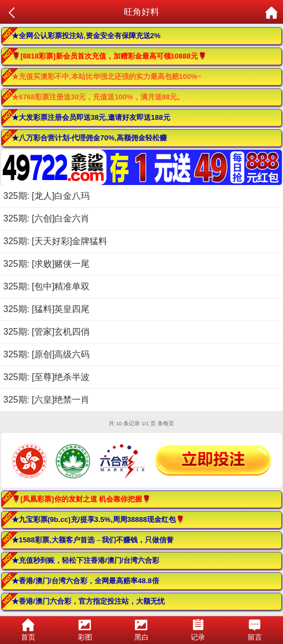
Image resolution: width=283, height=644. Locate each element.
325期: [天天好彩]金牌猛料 (55, 241)
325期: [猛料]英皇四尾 (46, 309)
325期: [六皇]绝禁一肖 (46, 400)
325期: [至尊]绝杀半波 (46, 377)
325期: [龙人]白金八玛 (46, 196)
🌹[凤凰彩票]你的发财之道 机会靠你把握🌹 (81, 499)
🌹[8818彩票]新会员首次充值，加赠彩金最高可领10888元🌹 (109, 56)
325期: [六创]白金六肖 (46, 218)
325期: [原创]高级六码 (46, 354)
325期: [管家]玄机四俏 (46, 332)
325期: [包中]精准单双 (46, 286)
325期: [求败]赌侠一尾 (46, 264)
